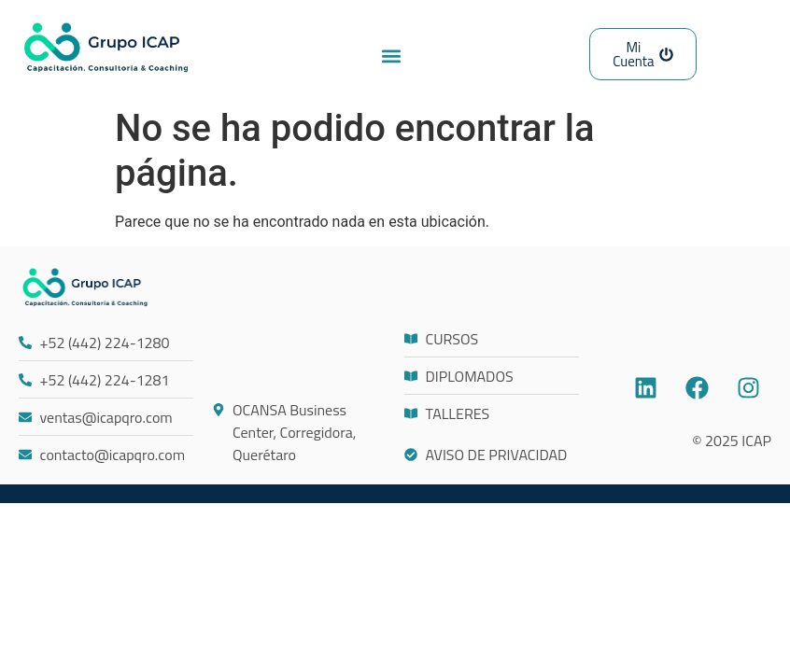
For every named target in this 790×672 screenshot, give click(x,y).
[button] (391, 56)
